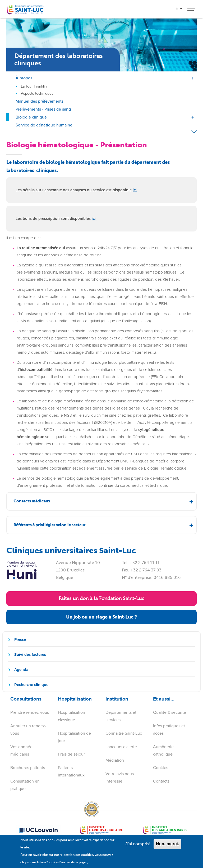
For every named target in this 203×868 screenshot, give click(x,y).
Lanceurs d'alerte (121, 747)
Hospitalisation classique (71, 716)
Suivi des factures (30, 655)
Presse (20, 639)
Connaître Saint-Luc (124, 733)
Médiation (115, 760)
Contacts (161, 781)
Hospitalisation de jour (74, 737)
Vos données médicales (22, 750)
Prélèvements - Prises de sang (43, 109)
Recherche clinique (31, 685)
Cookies (161, 768)
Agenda (21, 670)
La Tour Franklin (34, 86)
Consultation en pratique (25, 785)
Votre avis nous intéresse (120, 777)
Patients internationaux (71, 771)
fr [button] (179, 8)
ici (135, 190)
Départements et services (121, 716)
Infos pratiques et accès (169, 730)
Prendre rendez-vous (30, 712)
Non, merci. (167, 847)
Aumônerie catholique (163, 750)
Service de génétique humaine (44, 125)
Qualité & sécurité (170, 712)
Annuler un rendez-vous (28, 730)
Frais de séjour (71, 754)
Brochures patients (28, 768)
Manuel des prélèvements (40, 101)
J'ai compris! (138, 847)
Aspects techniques (37, 94)
